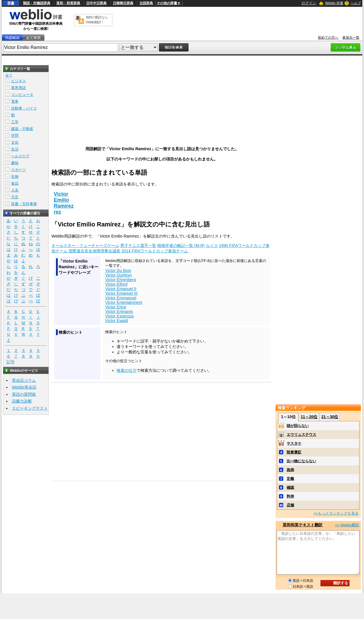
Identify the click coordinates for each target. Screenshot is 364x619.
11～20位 (309, 417)
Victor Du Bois (118, 271)
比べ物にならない (301, 461)
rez (57, 212)
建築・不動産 (22, 129)
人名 (15, 190)
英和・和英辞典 (68, 3)
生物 (15, 177)
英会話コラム (24, 380)
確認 (290, 487)
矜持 (290, 496)
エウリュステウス (301, 435)
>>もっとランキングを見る (336, 513)
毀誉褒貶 (294, 452)
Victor (61, 194)
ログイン (309, 3)
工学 (15, 122)
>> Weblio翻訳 (347, 525)
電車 (15, 101)
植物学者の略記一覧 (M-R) (181, 245)
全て (9, 75)
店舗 (290, 505)
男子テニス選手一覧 (138, 245)
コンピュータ (22, 95)
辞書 (11, 3)
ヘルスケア (20, 156)
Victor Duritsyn (118, 275)
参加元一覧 (351, 38)
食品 (15, 183)
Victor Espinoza (119, 316)
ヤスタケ (294, 443)
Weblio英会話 (24, 387)
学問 (15, 136)
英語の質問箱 (24, 394)
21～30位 (330, 417)
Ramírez (64, 206)
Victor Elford (116, 284)
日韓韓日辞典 (123, 3)
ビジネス (18, 81)
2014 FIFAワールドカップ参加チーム (155, 251)
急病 (290, 470)
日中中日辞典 (96, 3)
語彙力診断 (22, 401)
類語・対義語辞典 (37, 3)
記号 (11, 362)
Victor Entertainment (124, 302)
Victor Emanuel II (121, 289)
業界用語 (18, 88)
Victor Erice (116, 307)
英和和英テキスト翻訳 (303, 525)
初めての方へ (328, 38)
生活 (15, 149)
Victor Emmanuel (121, 298)
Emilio (61, 200)
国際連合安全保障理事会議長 (94, 251)
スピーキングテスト (30, 408)
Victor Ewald (117, 321)
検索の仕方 (127, 370)
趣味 (15, 163)
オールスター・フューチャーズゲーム (85, 245)
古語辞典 (146, 3)
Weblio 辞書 (334, 3)
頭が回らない (298, 426)
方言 (15, 197)
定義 (290, 479)
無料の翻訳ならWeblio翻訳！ (97, 20)
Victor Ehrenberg (121, 280)
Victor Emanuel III (121, 293)
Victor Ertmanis (119, 311)
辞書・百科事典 (24, 204)
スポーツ (18, 170)
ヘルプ (356, 3)
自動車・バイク (24, 108)
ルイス (212, 245)
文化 (15, 142)
